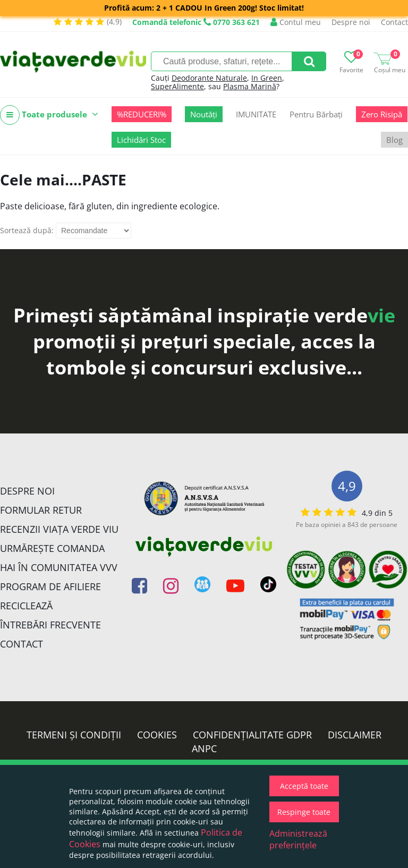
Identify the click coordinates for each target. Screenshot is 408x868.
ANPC (204, 748)
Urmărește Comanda (52, 548)
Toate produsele (49, 115)
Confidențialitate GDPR (252, 735)
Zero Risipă (382, 114)
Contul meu (296, 22)
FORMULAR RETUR (41, 510)
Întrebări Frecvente (50, 625)
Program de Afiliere (50, 586)
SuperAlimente (177, 86)
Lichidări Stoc (141, 140)
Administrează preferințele (298, 839)
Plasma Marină (250, 86)
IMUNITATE (256, 114)
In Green (267, 78)
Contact (394, 22)
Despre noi (351, 22)
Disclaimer (355, 735)
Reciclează (26, 606)
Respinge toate (304, 812)
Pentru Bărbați (316, 114)
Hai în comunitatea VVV (59, 567)
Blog (394, 140)
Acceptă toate (304, 786)
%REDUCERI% (142, 114)
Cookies (157, 735)
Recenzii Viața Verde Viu (59, 529)
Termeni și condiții (74, 735)
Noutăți (204, 114)
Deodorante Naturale (209, 78)
